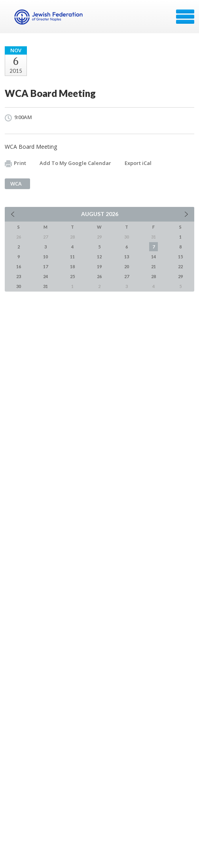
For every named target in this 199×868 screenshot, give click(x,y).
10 (45, 257)
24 (45, 276)
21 (154, 266)
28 (154, 276)
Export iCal (138, 163)
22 (180, 266)
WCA (16, 184)
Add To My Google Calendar (75, 163)
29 (180, 276)
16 (19, 266)
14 (154, 257)
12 (99, 257)
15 (180, 257)
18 (72, 266)
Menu (185, 17)
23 (19, 276)
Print (15, 163)
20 (127, 266)
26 (99, 276)
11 (72, 257)
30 (19, 286)
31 (45, 286)
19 (99, 266)
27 (127, 276)
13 (127, 257)
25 (72, 276)
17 (45, 266)
